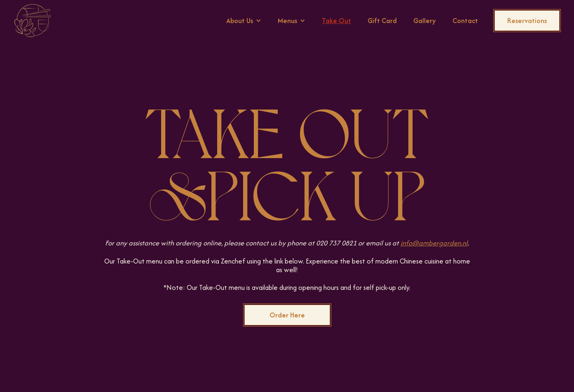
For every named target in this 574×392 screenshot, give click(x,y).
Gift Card (382, 21)
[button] (244, 21)
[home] (33, 21)
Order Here (287, 315)
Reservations (527, 21)
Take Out (336, 21)
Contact (465, 21)
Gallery (425, 21)
